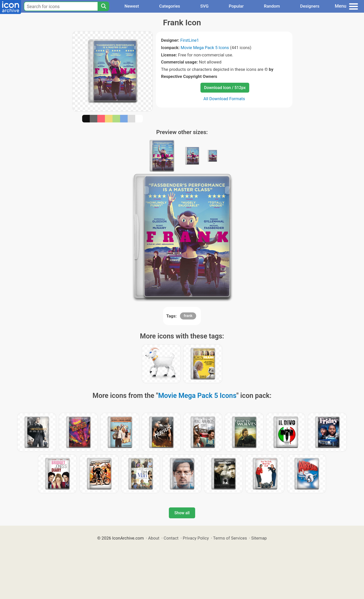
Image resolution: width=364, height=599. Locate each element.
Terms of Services (230, 538)
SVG (204, 6)
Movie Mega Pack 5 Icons (205, 48)
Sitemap (259, 538)
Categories (170, 6)
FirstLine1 (190, 40)
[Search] (103, 6)
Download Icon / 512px (225, 88)
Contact (171, 538)
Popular (236, 6)
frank (188, 316)
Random (272, 6)
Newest (132, 6)
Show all (182, 513)
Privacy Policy (196, 538)
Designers (310, 6)
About (154, 538)
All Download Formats (224, 99)
